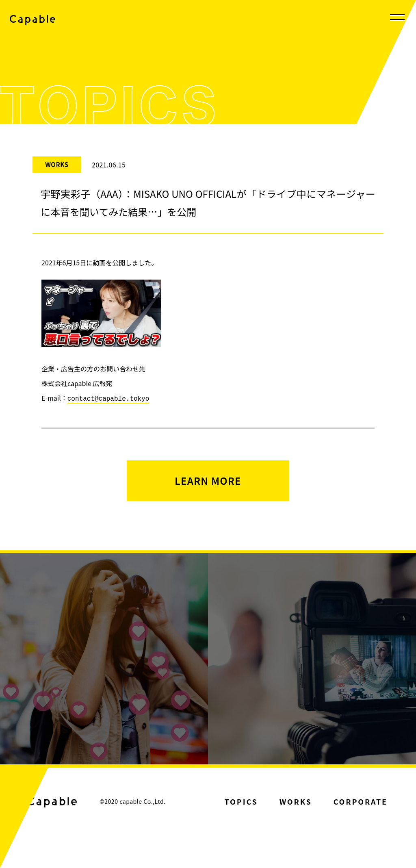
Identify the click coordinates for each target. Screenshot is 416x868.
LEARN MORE (208, 480)
